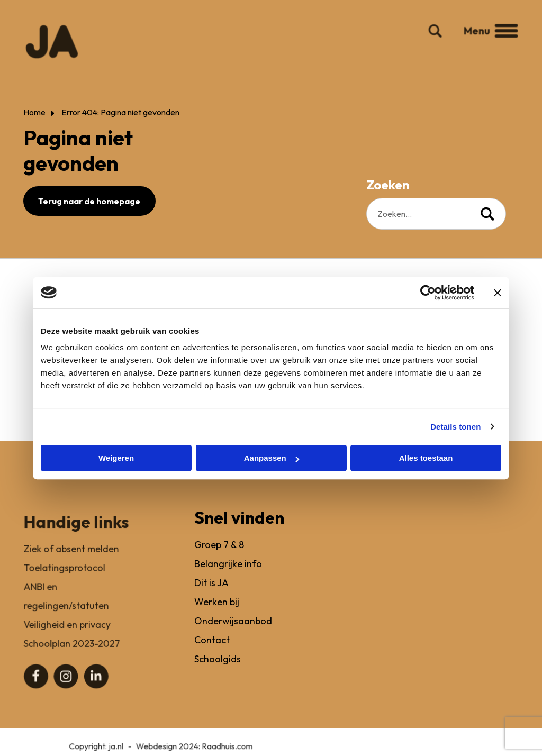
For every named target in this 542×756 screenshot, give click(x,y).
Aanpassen (272, 458)
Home (34, 112)
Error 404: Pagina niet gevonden (120, 112)
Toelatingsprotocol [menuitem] (64, 578)
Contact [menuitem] (213, 653)
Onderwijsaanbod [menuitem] (234, 634)
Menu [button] (486, 40)
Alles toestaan (426, 458)
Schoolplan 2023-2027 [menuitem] (71, 653)
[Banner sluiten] (498, 293)
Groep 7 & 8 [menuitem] (220, 559)
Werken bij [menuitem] (218, 616)
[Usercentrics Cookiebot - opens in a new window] (428, 293)
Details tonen (455, 427)
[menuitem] (36, 685)
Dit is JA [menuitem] (213, 596)
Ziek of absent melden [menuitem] (71, 559)
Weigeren (116, 458)
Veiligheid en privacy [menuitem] (67, 634)
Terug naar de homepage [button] (89, 201)
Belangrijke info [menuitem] (229, 578)
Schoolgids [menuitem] (219, 671)
